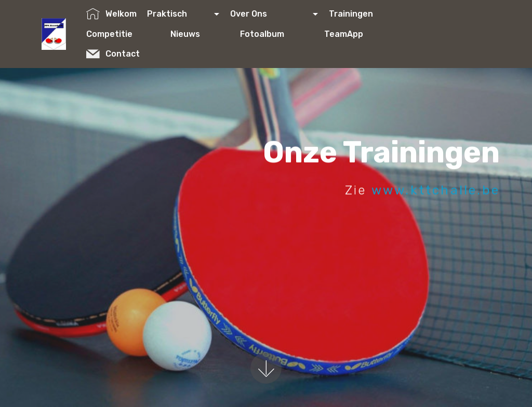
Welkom (111, 14)
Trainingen (368, 14)
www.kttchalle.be (436, 191)
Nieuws (200, 34)
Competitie (123, 34)
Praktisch (179, 14)
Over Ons (270, 14)
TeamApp (358, 34)
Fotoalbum (277, 34)
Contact (127, 54)
